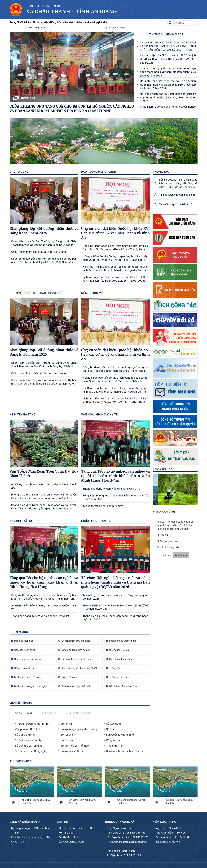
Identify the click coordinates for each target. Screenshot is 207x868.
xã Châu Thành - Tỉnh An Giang (71, 12)
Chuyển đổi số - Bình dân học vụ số (36, 293)
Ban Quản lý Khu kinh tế (120, 735)
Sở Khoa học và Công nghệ (31, 751)
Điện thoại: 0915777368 (172, 837)
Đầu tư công (19, 172)
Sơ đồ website (77, 828)
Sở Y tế (110, 729)
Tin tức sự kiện (57, 23)
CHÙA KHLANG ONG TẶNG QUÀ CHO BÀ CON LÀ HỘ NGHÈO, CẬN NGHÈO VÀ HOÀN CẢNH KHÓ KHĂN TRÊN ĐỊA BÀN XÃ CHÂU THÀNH (168, 46)
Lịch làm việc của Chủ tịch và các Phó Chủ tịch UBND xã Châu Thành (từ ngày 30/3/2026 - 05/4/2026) (168, 59)
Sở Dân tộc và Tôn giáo (29, 746)
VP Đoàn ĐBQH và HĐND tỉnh (32, 724)
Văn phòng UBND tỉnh (28, 729)
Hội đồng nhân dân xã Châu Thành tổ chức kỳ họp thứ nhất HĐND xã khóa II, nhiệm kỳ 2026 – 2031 (168, 97)
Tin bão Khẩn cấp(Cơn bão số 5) (177, 195)
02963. (65, 837)
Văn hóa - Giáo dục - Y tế (99, 414)
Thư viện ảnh (163, 469)
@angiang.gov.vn (71, 842)
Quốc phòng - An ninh (97, 521)
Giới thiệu (35, 23)
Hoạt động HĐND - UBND (99, 172)
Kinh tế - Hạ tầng (23, 414)
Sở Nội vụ (66, 724)
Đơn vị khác (49, 713)
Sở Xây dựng (114, 724)
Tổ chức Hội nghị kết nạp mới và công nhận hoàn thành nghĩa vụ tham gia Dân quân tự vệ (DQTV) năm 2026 (168, 72)
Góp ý (133, 23)
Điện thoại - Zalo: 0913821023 (128, 837)
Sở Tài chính (68, 735)
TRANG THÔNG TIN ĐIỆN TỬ (43, 6)
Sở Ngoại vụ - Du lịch (73, 751)
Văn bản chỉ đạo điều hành (110, 23)
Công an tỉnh (114, 740)
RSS (89, 828)
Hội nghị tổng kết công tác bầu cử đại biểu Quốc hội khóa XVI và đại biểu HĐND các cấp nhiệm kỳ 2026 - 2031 (168, 85)
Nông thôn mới (80, 23)
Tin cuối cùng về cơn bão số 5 (176, 205)
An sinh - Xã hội (21, 521)
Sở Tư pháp (67, 740)
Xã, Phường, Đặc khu (78, 713)
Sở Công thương (25, 735)
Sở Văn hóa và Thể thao (75, 746)
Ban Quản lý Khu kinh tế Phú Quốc (126, 751)
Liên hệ (146, 23)
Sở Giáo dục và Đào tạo (29, 740)
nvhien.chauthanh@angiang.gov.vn (128, 842)
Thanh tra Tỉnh (115, 746)
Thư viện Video (21, 761)
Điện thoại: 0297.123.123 (124, 855)
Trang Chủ (18, 23)
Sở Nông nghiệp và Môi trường (79, 729)
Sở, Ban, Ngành (24, 713)
